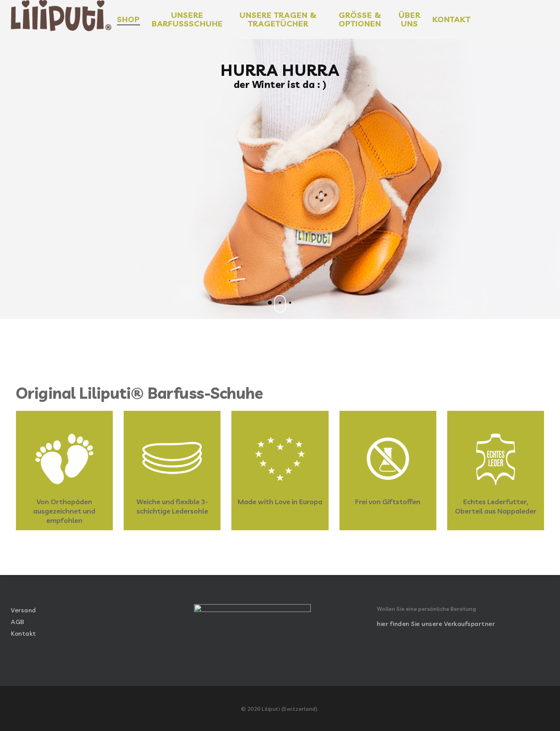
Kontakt (24, 631)
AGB (18, 620)
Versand (24, 608)
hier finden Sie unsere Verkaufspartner (436, 622)
